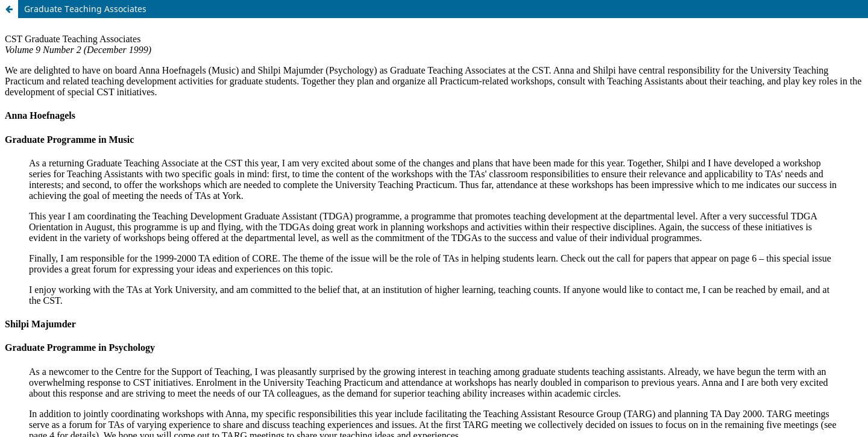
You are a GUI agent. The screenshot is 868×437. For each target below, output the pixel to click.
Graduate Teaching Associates (85, 9)
